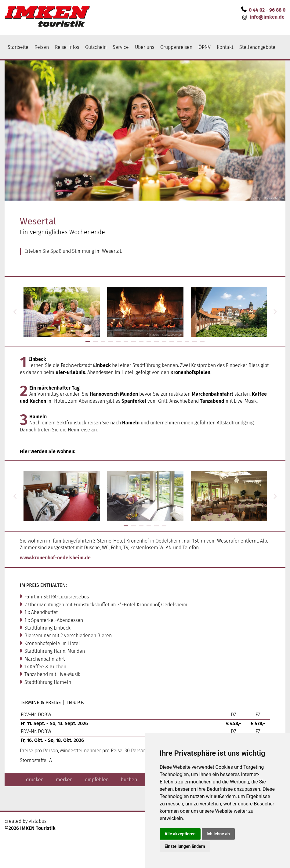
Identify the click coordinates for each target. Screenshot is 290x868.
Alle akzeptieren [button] (180, 834)
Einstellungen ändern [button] (185, 846)
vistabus (38, 821)
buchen (129, 780)
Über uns (145, 47)
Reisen (42, 47)
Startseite (18, 47)
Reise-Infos (67, 47)
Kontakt (225, 47)
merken (64, 780)
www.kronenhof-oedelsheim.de (55, 558)
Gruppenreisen (176, 47)
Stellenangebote (257, 47)
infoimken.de (267, 17)
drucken (35, 780)
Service (121, 47)
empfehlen (97, 780)
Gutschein (96, 47)
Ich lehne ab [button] (218, 834)
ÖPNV (205, 47)
